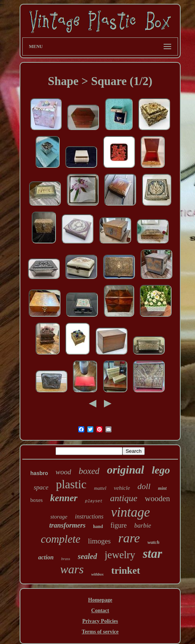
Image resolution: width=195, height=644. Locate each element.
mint (162, 488)
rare (129, 538)
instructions (89, 516)
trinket (126, 570)
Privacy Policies (100, 621)
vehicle (122, 488)
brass (66, 559)
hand (98, 526)
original (125, 470)
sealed (87, 556)
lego (161, 470)
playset (94, 501)
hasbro (39, 473)
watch (153, 542)
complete (61, 539)
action (46, 557)
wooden (157, 498)
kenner (64, 498)
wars (72, 569)
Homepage (100, 600)
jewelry (120, 555)
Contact (100, 611)
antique (124, 498)
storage (59, 517)
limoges (99, 541)
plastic (71, 484)
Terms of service (100, 632)
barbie (142, 526)
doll (144, 486)
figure (118, 525)
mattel (100, 488)
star (152, 554)
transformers (67, 525)
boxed (89, 471)
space (41, 487)
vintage (131, 512)
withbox (97, 574)
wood (63, 472)
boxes (36, 500)
